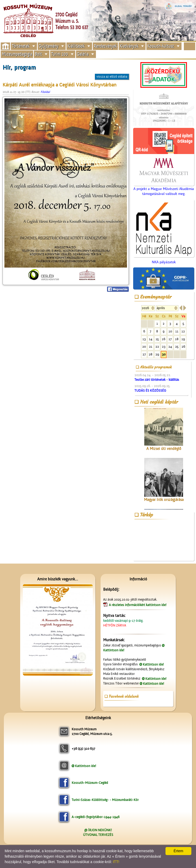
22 (157, 347)
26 (183, 347)
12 (183, 331)
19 (183, 339)
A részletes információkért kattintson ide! (138, 605)
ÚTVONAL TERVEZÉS (98, 835)
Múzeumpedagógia (17, 54)
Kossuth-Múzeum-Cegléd (90, 783)
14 (151, 339)
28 (150, 354)
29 (157, 354)
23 (164, 347)
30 (164, 354)
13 (144, 339)
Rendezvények (105, 46)
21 (151, 347)
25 (177, 347)
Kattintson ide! (153, 664)
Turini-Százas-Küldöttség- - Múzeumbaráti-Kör (105, 800)
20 (144, 347)
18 (177, 339)
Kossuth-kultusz (161, 46)
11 (177, 331)
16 (164, 339)
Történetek (21, 46)
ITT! (116, 862)
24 (170, 347)
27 (144, 354)
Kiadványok (129, 46)
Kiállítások (76, 46)
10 (170, 331)
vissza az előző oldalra (112, 76)
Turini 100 (60, 54)
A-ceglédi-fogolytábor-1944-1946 (96, 817)
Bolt (38, 54)
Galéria (83, 54)
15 (157, 339)
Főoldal (45, 92)
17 (170, 339)
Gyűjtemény (49, 46)
